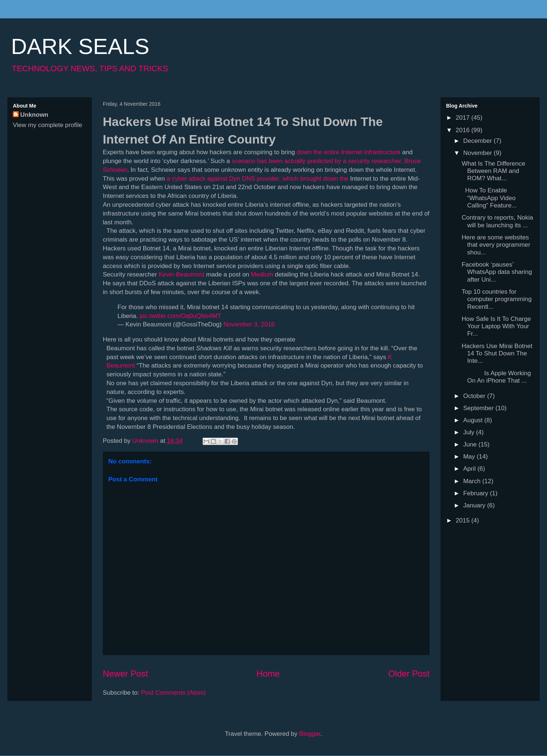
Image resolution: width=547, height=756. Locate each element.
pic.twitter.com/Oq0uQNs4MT (180, 316)
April (470, 469)
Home (268, 674)
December (479, 141)
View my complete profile (48, 125)
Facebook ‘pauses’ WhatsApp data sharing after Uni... (497, 272)
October (475, 396)
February (477, 493)
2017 (463, 118)
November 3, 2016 (249, 324)
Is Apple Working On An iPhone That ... (496, 377)
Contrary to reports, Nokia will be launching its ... (497, 221)
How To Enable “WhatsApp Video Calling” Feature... (489, 198)
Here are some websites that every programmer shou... (496, 245)
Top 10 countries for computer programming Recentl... (497, 299)
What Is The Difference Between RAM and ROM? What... (493, 171)
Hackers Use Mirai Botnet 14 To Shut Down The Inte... (497, 354)
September (479, 408)
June (471, 444)
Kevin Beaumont (182, 274)
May (470, 457)
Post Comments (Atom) (173, 693)
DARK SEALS (80, 46)
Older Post (409, 674)
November (479, 153)
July (470, 432)
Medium (262, 274)
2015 (463, 520)
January (475, 505)
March (473, 481)
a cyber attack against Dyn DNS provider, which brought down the (258, 179)
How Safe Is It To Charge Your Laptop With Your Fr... (496, 326)
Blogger (310, 734)
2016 (463, 130)
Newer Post (125, 674)
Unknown (34, 115)
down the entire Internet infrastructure (349, 152)
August (474, 420)
